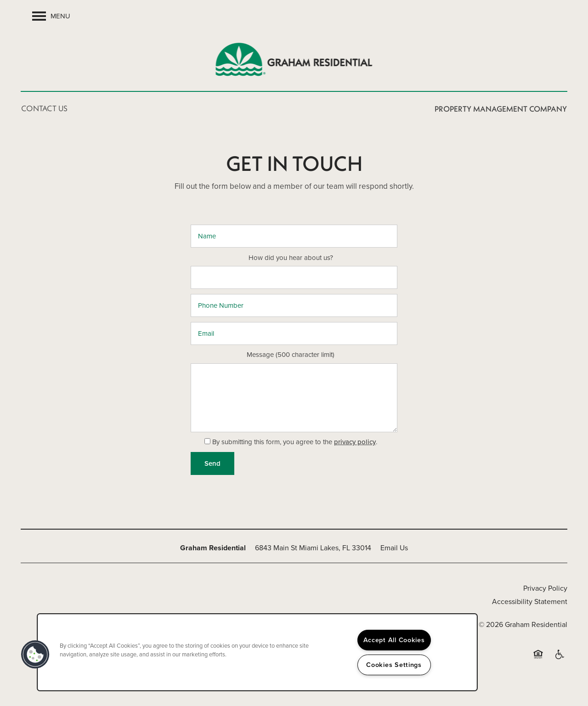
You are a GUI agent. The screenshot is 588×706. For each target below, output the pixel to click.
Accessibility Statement (530, 602)
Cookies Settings (394, 665)
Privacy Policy (545, 588)
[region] (257, 652)
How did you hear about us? (291, 258)
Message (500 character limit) (291, 355)
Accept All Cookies (394, 640)
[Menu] (51, 16)
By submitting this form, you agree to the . (295, 442)
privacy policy (355, 442)
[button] (35, 655)
